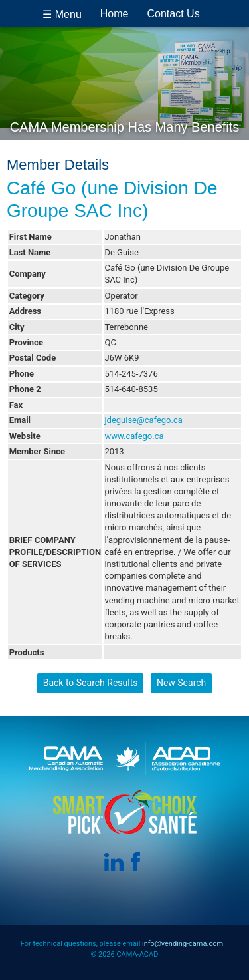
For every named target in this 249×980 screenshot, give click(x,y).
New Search (181, 683)
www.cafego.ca (134, 436)
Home (115, 14)
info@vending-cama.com (183, 944)
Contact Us (174, 14)
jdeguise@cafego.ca (143, 420)
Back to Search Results (91, 683)
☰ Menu (62, 14)
